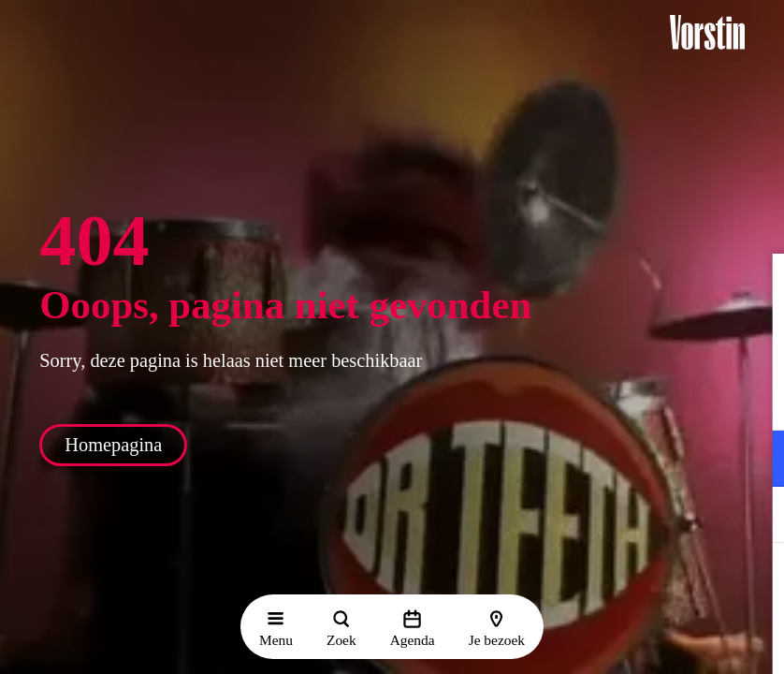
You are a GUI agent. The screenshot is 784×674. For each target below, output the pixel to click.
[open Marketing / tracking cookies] (754, 517)
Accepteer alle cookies (625, 585)
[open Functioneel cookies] (754, 461)
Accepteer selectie (625, 639)
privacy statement (550, 397)
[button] (755, 287)
